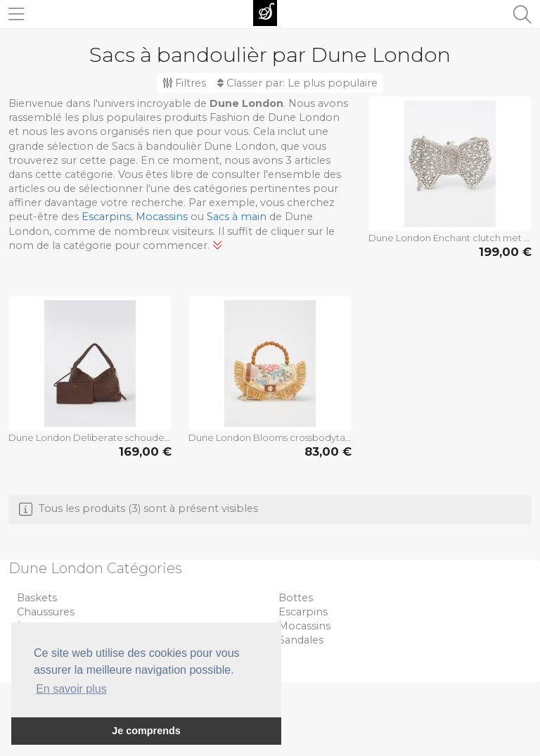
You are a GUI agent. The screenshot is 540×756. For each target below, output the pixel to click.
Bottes (296, 598)
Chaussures (46, 612)
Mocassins (162, 217)
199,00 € (505, 252)
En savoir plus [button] (71, 689)
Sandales (301, 640)
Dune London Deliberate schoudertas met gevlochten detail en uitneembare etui (90, 437)
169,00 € (145, 451)
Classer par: (297, 83)
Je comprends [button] (146, 731)
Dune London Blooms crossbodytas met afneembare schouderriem (270, 437)
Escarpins (106, 217)
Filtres (184, 83)
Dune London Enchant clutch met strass (450, 238)
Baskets (37, 598)
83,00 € (328, 451)
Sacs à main (237, 217)
